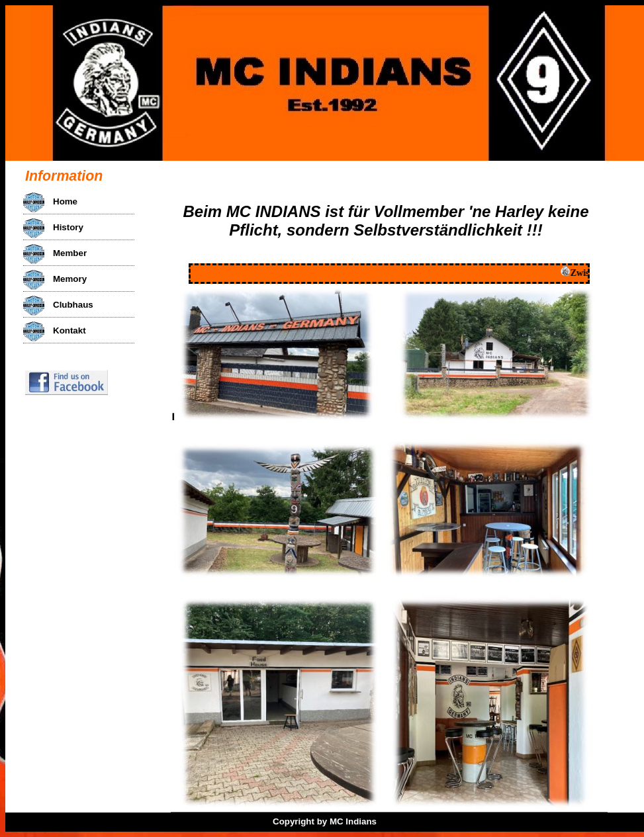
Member (70, 253)
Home (65, 201)
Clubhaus (73, 305)
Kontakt (69, 330)
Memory (70, 279)
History (68, 227)
